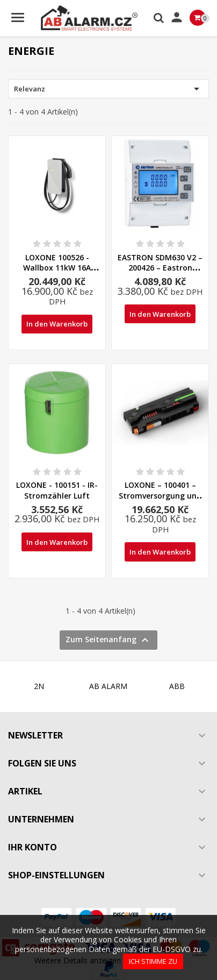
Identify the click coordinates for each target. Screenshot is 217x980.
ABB (177, 686)
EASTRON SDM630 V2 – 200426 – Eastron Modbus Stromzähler (160, 268)
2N (39, 686)
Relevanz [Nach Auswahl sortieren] (108, 89)
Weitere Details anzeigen (78, 960)
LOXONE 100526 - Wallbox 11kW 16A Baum (57, 268)
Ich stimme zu (153, 961)
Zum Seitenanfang (108, 640)
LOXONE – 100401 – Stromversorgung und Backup (160, 496)
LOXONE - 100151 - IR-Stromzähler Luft (57, 490)
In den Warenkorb (57, 324)
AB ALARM (108, 686)
